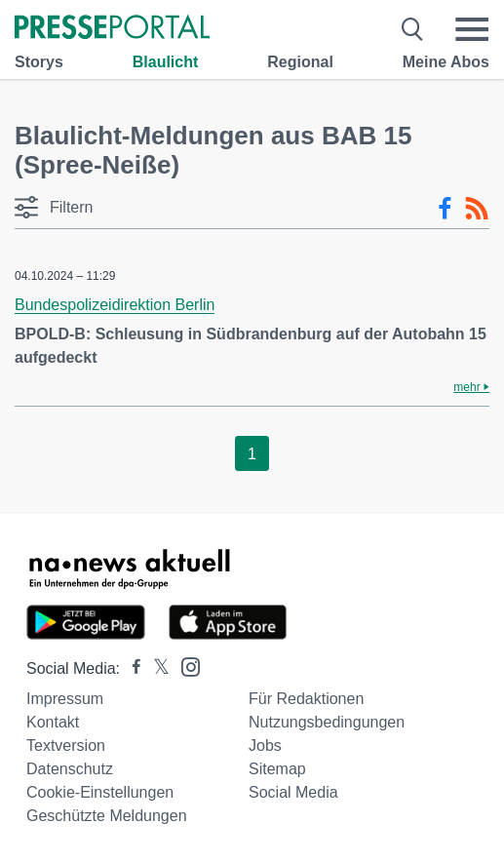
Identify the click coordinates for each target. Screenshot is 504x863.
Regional (300, 62)
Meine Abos (446, 62)
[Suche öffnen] (413, 29)
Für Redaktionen (306, 699)
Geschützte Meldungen (107, 816)
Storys (39, 62)
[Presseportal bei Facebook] (131, 668)
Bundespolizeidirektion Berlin (115, 305)
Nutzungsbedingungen (327, 722)
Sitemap (277, 769)
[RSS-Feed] (477, 209)
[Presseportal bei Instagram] (185, 666)
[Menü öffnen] (472, 29)
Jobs (265, 745)
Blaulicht (166, 62)
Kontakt (53, 722)
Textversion (66, 745)
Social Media (293, 792)
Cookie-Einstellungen (100, 792)
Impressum (65, 699)
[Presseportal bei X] (155, 668)
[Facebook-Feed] (445, 209)
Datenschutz (70, 769)
